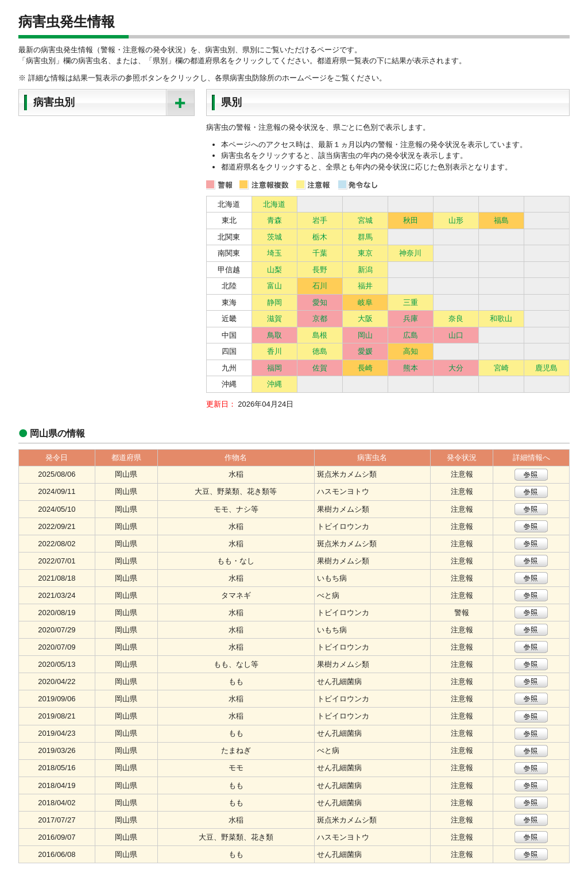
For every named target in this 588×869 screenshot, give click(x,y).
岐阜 (365, 302)
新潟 (365, 270)
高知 (411, 351)
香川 (274, 351)
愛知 (320, 302)
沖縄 (274, 384)
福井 (365, 286)
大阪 (365, 318)
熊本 (411, 368)
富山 (274, 286)
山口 (456, 335)
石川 (320, 286)
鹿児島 (546, 368)
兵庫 (411, 318)
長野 (320, 270)
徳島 (320, 351)
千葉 (320, 253)
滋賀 (274, 318)
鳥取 (274, 335)
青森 (274, 220)
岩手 (320, 220)
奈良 (456, 318)
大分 (456, 368)
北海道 (274, 204)
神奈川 (410, 253)
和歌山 (501, 318)
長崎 (365, 368)
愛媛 (365, 351)
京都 (320, 318)
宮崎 (501, 368)
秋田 (411, 220)
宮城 (365, 220)
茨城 (274, 237)
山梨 (274, 270)
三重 (411, 302)
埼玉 (274, 253)
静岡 (274, 302)
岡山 (365, 335)
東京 (365, 253)
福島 (501, 220)
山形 (456, 220)
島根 (320, 335)
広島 (411, 335)
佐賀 (320, 368)
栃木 (320, 237)
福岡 (274, 368)
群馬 (365, 237)
